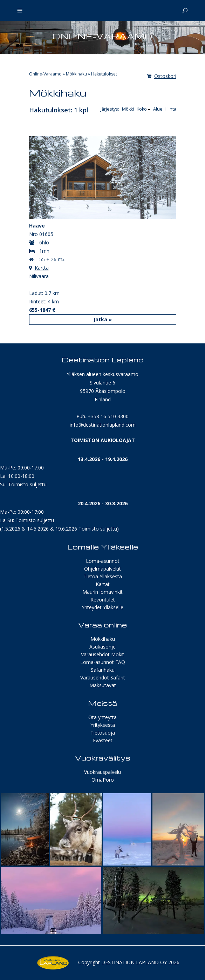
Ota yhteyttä (102, 717)
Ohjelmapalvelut (102, 569)
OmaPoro (103, 780)
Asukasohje (102, 647)
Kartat (103, 584)
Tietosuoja (103, 733)
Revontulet (103, 600)
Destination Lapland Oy (134, 962)
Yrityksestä (103, 725)
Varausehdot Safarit (103, 678)
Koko (142, 109)
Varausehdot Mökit (102, 654)
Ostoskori (162, 76)
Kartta (42, 268)
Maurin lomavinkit (102, 592)
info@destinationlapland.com (103, 425)
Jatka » (103, 319)
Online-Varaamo (45, 74)
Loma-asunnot (103, 561)
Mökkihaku (76, 74)
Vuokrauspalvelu (102, 772)
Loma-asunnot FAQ (103, 662)
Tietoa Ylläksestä (103, 576)
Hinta (171, 109)
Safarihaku (103, 670)
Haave (37, 226)
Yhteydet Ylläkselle (102, 607)
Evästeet (103, 740)
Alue (158, 109)
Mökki (128, 109)
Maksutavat (103, 685)
